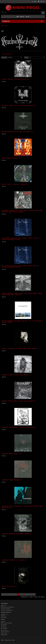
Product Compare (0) (7, 54)
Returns (3, 616)
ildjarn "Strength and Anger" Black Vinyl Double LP (20, 349)
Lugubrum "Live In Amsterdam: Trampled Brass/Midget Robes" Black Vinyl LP (23, 507)
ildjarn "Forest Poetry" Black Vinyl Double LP (18, 401)
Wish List (4, 633)
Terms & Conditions (7, 610)
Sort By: (4, 58)
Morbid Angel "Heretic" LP (11, 158)
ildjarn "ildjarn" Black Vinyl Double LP (16, 375)
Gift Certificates (7, 623)
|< (3, 594)
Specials (4, 626)
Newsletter (4, 635)
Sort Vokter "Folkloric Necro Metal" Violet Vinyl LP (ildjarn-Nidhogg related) (21, 239)
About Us (4, 606)
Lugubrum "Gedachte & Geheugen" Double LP (17, 534)
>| (34, 594)
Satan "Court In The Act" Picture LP (15, 184)
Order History (5, 632)
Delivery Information (8, 607)
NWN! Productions (2, 5)
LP (7, 26)
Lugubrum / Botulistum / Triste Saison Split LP (19, 427)
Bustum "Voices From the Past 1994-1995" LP (17, 132)
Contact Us (4, 614)
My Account (4, 630)
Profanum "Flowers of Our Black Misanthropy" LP (19, 106)
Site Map (4, 617)
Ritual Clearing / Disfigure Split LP (15, 79)
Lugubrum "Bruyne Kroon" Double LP (14, 560)
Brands (3, 622)
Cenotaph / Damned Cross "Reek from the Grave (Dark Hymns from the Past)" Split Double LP (22, 211)
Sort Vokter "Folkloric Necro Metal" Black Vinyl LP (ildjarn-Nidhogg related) (20, 267)
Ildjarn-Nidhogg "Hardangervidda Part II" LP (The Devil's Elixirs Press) (22, 322)
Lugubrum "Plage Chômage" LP (12, 480)
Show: (26, 58)
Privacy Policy (6, 609)
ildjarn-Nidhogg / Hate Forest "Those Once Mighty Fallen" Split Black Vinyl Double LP (22, 294)
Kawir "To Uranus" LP (9, 586)
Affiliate (4, 625)
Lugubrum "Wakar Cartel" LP (11, 454)
